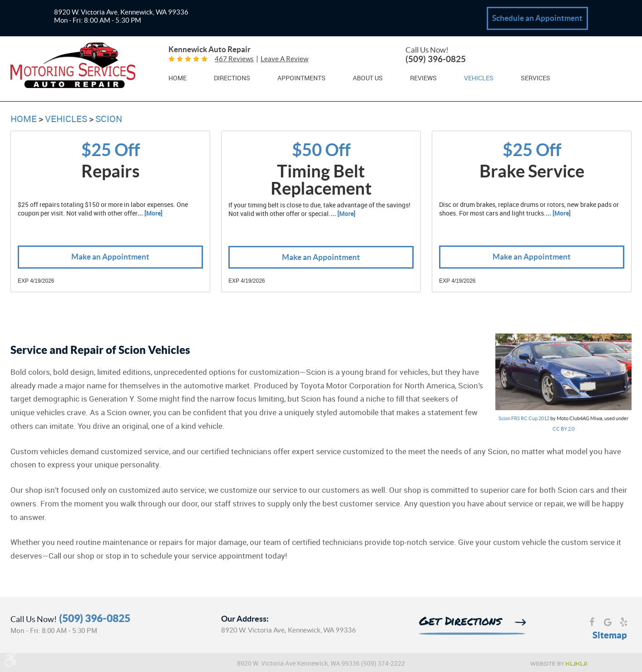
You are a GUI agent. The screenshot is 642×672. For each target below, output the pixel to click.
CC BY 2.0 (563, 429)
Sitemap (610, 635)
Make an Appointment (111, 257)
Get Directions (460, 622)
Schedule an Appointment (537, 18)
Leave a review (284, 59)
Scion (109, 119)
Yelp (624, 623)
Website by (558, 664)
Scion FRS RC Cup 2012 (524, 419)
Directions (232, 79)
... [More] (150, 214)
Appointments (301, 79)
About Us (368, 79)
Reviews (423, 79)
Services (536, 79)
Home (178, 79)
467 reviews (234, 59)
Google (608, 623)
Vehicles (479, 79)
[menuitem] (178, 78)
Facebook (592, 623)
